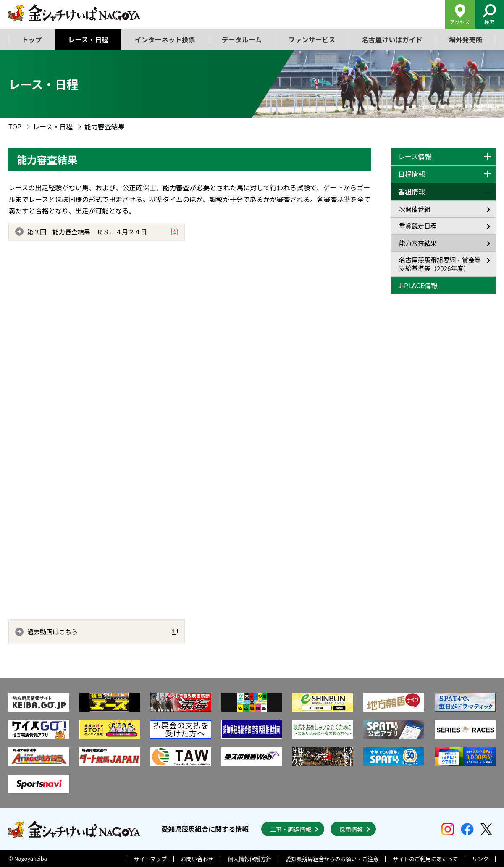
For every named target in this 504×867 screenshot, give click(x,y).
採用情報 (351, 829)
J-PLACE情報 (418, 285)
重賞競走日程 (418, 226)
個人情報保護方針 (249, 859)
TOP (15, 126)
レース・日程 (88, 39)
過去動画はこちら (52, 632)
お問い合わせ (197, 859)
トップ (32, 39)
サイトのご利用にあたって (425, 859)
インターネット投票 (165, 39)
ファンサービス (312, 39)
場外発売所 (465, 39)
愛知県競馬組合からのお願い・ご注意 (332, 859)
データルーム (242, 39)
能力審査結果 (418, 243)
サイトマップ (150, 859)
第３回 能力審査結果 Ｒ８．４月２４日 (87, 232)
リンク (480, 859)
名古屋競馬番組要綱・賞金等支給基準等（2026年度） (440, 264)
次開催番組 (415, 209)
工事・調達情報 (291, 829)
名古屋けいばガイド (392, 39)
